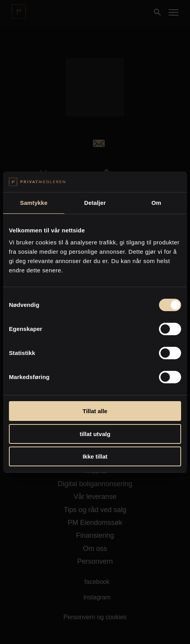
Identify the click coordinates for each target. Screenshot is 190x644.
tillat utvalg (95, 434)
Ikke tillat (95, 456)
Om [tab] (156, 203)
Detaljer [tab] (95, 203)
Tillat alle (95, 411)
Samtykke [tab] (34, 203)
